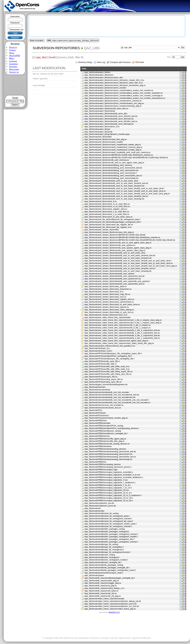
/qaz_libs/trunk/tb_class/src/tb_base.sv (101, 591)
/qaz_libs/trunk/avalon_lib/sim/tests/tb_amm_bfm (106, 114)
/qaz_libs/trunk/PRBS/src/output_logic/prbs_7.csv (106, 480)
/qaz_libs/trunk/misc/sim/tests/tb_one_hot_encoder (107, 392)
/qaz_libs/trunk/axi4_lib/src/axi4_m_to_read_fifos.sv (107, 204)
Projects (13, 47)
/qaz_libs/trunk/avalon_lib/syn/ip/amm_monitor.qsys (107, 134)
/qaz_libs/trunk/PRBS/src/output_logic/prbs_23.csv (107, 490)
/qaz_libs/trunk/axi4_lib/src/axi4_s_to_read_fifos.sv (107, 212)
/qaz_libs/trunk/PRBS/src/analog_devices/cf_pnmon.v (108, 467)
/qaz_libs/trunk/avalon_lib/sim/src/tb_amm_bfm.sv (106, 109)
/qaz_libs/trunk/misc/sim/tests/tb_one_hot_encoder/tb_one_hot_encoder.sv (117, 402)
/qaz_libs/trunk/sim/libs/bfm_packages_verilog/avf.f (107, 532)
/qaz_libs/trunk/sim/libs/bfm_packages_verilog (104, 529)
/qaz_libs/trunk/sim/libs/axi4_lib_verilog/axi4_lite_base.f (109, 521)
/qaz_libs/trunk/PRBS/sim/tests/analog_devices (105, 449)
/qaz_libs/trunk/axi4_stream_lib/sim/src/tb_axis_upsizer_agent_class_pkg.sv (118, 248)
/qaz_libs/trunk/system (94, 575)
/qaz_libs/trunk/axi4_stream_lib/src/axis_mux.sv (105, 297)
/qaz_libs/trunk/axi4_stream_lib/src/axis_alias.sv (105, 286)
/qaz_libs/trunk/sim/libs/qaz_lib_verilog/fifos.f (104, 547)
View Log (101, 62)
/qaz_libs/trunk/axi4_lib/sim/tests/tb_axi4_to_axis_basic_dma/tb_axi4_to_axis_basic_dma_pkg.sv (127, 194)
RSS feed (140, 62)
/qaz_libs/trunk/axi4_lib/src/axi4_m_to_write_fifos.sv (107, 206)
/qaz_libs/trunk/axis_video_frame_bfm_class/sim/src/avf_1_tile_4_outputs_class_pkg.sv (123, 320)
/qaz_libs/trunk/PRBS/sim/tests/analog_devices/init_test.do (110, 452)
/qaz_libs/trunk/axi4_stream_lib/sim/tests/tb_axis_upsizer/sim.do (113, 279)
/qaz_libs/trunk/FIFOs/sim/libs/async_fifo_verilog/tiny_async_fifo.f (113, 353)
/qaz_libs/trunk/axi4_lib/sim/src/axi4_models (104, 142)
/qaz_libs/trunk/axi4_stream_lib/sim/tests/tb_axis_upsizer (109, 274)
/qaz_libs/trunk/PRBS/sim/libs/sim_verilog (103, 431)
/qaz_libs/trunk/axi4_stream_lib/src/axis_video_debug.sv (109, 310)
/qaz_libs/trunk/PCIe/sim (95, 413)
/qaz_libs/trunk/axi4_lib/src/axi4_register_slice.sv (106, 209)
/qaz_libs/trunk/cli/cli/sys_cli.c (97, 348)
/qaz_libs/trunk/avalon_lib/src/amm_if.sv (102, 127)
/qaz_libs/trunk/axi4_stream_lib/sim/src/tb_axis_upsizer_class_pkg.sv (115, 250)
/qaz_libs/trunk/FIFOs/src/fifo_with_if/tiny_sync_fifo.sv (108, 374)
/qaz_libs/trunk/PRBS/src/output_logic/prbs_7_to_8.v (108, 485)
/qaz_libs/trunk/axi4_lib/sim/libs (98, 137)
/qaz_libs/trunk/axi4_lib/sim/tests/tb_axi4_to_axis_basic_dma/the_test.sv (116, 196)
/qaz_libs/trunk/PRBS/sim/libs (97, 423)
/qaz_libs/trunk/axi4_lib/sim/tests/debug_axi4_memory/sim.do (111, 170)
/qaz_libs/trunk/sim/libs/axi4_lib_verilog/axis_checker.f (108, 526)
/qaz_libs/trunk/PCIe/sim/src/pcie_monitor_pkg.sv (106, 418)
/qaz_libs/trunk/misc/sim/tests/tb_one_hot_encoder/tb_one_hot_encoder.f (116, 400)
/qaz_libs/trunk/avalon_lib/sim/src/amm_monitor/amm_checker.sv (113, 101)
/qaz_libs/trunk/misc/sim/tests (97, 390)
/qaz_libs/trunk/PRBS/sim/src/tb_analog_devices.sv (107, 444)
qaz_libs (92, 48)
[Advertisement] (15, 85)
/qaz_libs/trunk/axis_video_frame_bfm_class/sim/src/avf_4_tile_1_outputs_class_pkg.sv (123, 323)
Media (12, 58)
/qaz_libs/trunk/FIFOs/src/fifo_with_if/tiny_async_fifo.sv (108, 371)
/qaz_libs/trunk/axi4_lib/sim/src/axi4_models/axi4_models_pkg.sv (113, 150)
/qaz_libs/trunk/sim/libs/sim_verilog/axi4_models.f (106, 560)
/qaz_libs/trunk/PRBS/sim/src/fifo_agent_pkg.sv (105, 439)
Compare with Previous (120, 62)
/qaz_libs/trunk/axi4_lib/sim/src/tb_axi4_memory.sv (107, 160)
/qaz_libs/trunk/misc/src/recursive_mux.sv (103, 408)
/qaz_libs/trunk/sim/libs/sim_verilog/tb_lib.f (103, 562)
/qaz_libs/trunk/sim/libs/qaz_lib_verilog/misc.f (104, 550)
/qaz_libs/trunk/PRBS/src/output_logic (101, 470)
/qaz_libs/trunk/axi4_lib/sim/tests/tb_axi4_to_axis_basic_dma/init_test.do (116, 183)
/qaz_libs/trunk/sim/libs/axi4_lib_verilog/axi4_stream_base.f (110, 524)
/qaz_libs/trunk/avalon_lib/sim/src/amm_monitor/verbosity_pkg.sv (113, 106)
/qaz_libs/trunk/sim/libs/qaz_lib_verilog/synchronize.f (107, 552)
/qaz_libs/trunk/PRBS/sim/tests (98, 446)
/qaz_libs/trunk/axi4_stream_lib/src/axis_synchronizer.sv (109, 302)
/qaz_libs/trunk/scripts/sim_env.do (99, 503)
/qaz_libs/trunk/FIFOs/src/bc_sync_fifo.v (102, 361)
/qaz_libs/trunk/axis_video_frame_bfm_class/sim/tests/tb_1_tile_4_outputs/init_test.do (122, 330)
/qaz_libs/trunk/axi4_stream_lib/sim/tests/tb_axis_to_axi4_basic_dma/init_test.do (120, 255)
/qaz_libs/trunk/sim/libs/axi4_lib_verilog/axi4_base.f (107, 516)
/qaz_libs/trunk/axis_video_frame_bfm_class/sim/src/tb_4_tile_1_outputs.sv (117, 328)
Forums (12, 50)
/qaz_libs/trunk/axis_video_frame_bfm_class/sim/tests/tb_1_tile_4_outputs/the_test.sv (122, 333)
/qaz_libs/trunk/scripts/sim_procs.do (100, 506)
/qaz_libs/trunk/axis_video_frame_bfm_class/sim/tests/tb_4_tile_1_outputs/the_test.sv (122, 338)
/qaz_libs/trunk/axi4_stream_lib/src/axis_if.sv (104, 292)
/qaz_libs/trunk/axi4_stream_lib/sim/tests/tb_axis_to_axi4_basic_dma (115, 253)
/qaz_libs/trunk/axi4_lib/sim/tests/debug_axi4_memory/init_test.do (113, 168)
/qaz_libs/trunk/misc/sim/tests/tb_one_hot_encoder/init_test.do (112, 395)
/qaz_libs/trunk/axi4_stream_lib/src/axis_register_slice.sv (109, 299)
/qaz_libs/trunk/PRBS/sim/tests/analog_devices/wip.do (108, 459)
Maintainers (14, 69)
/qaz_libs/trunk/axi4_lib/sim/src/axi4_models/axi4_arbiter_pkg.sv (113, 145)
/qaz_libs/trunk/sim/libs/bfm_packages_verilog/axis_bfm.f (109, 539)
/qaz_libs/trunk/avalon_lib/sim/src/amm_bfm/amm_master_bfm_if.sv (114, 80)
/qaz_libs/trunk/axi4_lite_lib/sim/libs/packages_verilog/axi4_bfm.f (113, 222)
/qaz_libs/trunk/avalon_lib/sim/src (99, 75)
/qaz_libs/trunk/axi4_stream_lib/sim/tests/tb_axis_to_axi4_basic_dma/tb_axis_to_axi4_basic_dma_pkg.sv (131, 266)
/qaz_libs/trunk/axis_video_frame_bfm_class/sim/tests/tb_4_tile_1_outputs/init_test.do (122, 335)
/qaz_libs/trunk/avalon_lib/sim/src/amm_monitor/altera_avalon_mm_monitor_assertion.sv (123, 93)
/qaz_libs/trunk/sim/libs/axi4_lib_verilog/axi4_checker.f (108, 519)
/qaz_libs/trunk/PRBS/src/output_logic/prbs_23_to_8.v (108, 493)
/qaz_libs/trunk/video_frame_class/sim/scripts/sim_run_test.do (112, 606)
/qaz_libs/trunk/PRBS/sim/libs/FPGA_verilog (104, 426)
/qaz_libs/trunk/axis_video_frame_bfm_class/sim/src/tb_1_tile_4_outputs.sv (117, 325)
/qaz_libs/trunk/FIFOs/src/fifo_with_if (100, 364)
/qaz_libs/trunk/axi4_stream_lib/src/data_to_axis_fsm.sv (109, 312)
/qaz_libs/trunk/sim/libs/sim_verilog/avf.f (102, 557)
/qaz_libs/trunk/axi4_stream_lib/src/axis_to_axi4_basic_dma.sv (112, 304)
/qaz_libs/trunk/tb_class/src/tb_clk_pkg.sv (102, 596)
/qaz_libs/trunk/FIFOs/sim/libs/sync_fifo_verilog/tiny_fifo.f (109, 359)
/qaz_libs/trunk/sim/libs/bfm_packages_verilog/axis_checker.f (111, 542)
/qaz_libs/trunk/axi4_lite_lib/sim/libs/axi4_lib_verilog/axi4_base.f (112, 219)
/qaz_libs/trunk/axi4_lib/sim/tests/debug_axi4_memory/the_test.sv (113, 176)
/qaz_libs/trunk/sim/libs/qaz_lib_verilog (101, 544)
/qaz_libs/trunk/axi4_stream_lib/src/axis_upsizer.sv (107, 307)
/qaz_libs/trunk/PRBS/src (95, 462)
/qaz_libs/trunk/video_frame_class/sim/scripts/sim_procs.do (110, 604)
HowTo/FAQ (15, 56)
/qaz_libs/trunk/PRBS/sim (96, 421)
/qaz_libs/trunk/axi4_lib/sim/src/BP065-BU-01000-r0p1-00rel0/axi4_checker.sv (119, 155)
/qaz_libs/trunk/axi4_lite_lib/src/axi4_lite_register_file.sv (109, 225)
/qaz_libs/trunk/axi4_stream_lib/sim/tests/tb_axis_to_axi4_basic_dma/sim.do (118, 258)
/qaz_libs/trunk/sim (93, 508)
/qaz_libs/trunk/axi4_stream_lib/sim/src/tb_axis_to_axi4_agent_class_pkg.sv (118, 243)
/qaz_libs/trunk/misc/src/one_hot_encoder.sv (104, 405)
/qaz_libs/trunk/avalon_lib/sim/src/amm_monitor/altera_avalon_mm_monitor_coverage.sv (123, 96)
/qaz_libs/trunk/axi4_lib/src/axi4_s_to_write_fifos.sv (107, 214)
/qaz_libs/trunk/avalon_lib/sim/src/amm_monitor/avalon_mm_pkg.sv (114, 103)
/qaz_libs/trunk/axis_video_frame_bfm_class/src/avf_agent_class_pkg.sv (116, 341)
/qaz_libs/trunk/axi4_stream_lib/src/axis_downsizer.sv (108, 289)
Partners (13, 67)
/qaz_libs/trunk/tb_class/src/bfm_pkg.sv (102, 581)
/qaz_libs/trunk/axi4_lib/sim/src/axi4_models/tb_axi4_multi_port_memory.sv (117, 152)
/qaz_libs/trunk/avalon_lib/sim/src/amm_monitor (105, 88)
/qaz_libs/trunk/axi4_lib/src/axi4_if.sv (100, 201)
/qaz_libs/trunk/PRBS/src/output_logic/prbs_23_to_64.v (109, 501)
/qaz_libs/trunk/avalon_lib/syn (97, 129)
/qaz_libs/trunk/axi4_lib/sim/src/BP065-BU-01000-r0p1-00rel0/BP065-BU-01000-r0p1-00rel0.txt (126, 158)
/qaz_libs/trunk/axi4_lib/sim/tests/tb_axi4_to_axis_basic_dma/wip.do (114, 199)
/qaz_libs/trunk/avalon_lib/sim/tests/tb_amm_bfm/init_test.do (111, 116)
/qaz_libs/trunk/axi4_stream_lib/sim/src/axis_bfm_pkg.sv (109, 232)
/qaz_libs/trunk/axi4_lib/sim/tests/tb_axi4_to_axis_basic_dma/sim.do (114, 186)
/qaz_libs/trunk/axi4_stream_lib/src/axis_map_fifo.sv (107, 294)
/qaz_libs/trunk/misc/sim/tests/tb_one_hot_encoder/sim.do (110, 397)
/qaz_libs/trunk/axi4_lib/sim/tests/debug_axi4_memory (108, 165)
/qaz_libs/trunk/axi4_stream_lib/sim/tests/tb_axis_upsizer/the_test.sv (114, 284)
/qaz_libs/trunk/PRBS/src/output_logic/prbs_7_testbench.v (110, 483)
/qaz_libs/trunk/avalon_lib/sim (97, 72)
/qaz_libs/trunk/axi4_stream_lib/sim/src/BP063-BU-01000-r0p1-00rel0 (115, 235)
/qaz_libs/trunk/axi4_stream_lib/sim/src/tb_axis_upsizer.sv (110, 245)
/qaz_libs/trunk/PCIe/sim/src (97, 415)
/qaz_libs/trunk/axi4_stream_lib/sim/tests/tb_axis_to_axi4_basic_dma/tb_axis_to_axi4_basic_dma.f (128, 261)
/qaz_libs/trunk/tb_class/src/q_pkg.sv (101, 586)
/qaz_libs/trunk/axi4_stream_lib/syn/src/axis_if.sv (106, 315)
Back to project (37, 40)
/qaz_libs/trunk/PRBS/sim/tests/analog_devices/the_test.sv (110, 457)
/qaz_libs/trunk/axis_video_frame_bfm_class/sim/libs (107, 317)
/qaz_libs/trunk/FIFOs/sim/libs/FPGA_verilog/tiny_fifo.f (108, 356)
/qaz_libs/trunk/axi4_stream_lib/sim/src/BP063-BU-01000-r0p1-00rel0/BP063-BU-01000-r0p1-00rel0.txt (130, 240)
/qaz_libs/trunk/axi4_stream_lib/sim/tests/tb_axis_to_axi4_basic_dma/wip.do (118, 271)
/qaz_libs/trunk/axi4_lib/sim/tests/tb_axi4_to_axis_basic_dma (111, 181)
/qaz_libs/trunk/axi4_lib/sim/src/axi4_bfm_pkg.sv (105, 139)
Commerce (14, 64)
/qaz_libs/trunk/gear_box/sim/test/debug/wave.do (106, 384)
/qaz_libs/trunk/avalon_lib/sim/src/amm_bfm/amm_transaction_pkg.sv (115, 85)
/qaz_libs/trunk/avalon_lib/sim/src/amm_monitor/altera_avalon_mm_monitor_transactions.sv (125, 98)
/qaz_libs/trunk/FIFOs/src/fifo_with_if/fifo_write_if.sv (107, 369)
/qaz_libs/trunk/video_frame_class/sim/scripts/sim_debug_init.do (113, 601)
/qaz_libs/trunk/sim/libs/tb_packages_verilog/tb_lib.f (107, 568)
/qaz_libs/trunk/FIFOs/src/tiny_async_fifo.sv (103, 379)
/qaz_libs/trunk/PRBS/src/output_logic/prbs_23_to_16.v (109, 498)
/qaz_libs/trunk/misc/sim (95, 387)
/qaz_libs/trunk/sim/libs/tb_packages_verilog (104, 565)
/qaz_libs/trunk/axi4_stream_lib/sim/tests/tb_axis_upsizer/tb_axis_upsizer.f (117, 281)
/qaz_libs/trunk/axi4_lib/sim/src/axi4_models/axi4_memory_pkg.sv (113, 147)
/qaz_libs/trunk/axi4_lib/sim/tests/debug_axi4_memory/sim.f (110, 173)
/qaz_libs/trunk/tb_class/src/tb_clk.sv (100, 593)
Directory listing (85, 62)
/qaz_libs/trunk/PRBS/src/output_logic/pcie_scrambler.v (109, 472)
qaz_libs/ (42, 57)
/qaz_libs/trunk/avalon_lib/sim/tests (100, 111)
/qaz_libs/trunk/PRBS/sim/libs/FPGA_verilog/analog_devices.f (112, 428)
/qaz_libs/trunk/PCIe (93, 410)
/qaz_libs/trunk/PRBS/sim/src (97, 436)
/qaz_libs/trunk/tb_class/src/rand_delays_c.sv (104, 588)
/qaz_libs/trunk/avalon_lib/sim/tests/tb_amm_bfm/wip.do (109, 124)
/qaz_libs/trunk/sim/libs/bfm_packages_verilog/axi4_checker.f (111, 534)
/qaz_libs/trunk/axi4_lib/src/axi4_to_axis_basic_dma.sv (108, 217)
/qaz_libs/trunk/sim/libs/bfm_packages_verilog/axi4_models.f (111, 537)
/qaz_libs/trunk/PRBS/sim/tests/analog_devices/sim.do (108, 454)
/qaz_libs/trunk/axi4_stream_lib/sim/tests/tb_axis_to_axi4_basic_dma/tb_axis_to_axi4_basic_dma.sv (129, 263)
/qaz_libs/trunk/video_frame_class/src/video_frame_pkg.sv (110, 609)
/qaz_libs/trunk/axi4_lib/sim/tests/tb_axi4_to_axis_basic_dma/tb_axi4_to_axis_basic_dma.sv (125, 191)
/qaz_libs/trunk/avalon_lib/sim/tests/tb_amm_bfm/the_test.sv (111, 121)
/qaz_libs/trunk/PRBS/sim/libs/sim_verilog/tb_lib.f (106, 433)
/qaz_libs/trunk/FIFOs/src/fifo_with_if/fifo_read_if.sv (107, 366)
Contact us (14, 72)
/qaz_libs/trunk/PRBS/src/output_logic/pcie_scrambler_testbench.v (114, 477)
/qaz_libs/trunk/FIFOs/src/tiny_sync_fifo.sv (103, 382)
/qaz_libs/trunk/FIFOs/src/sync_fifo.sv (101, 377)
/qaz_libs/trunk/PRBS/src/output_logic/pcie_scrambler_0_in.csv (112, 475)
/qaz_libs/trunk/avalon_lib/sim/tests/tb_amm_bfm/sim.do (109, 119)
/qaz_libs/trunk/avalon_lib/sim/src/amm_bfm (104, 78)
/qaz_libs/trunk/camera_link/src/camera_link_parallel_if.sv (110, 346)
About (12, 53)
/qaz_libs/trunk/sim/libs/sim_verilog (100, 555)
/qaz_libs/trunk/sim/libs (94, 511)
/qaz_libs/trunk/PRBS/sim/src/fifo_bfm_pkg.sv (104, 441)
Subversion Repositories (56, 48)
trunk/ (52, 57)
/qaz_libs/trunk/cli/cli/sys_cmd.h (98, 351)
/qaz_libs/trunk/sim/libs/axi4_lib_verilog (101, 513)
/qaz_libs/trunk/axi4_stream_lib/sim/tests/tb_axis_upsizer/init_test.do (114, 276)
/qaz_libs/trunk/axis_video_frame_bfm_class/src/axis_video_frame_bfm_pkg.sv (119, 343)
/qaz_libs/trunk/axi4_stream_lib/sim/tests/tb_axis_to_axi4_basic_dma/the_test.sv (120, 268)
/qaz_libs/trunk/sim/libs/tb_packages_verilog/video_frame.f (110, 570)
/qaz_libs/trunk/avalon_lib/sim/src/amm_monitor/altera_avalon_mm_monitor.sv (119, 90)
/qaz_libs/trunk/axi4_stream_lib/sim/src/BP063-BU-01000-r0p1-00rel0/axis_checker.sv (122, 237)
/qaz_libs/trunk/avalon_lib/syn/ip (98, 132)
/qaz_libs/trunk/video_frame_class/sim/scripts (104, 599)
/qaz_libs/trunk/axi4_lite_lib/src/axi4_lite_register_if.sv (108, 227)
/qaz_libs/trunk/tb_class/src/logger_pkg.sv (103, 583)
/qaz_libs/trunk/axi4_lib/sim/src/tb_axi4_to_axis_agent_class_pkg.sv (114, 163)
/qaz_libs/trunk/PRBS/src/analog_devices (102, 464)
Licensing (13, 61)
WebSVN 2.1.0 (114, 612)
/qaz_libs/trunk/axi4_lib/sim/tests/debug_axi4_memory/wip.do (111, 178)
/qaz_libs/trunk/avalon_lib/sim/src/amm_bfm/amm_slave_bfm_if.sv (113, 83)
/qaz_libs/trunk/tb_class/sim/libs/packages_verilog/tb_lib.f (109, 578)
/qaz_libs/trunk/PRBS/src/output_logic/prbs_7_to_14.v (108, 488)
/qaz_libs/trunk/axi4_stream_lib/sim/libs (102, 230)
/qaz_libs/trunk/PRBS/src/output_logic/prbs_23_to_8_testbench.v (113, 495)
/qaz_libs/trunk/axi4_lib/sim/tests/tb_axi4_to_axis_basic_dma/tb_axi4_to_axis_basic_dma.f (124, 188)
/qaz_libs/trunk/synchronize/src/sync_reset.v (104, 573)
